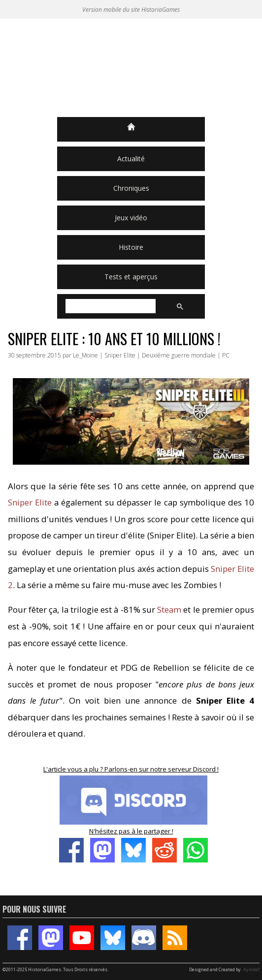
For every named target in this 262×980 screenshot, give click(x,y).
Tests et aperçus (131, 277)
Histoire (131, 247)
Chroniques (131, 188)
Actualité (131, 159)
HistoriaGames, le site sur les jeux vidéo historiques (131, 68)
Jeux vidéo (131, 218)
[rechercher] (110, 306)
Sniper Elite (30, 502)
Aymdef (251, 969)
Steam (169, 609)
